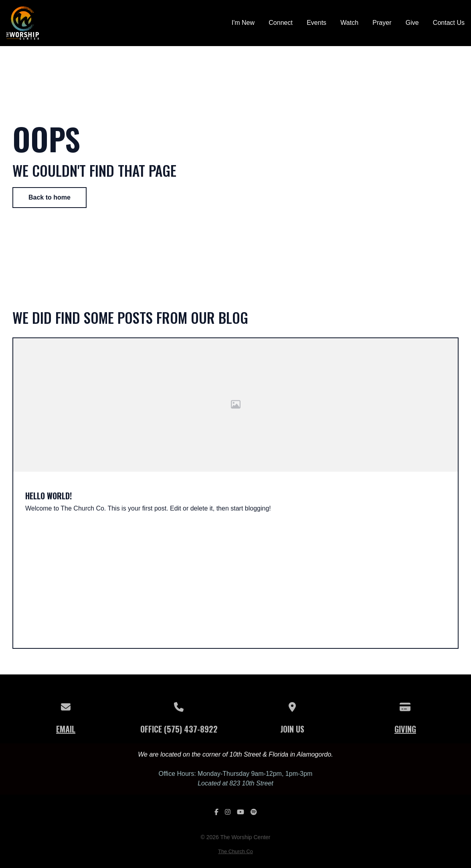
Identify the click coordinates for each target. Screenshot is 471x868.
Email (66, 729)
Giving (405, 729)
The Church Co (235, 851)
